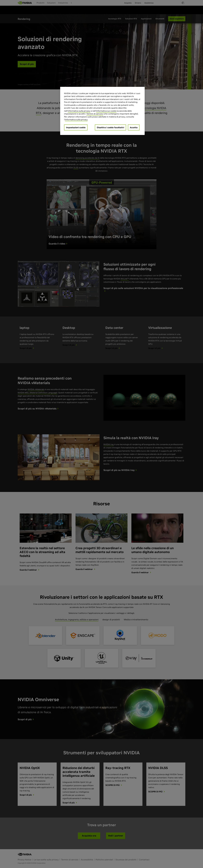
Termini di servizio (95, 114)
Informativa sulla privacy (79, 111)
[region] (102, 111)
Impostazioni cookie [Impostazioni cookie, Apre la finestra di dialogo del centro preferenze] (76, 127)
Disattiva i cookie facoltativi (110, 127)
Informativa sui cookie (106, 111)
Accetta (134, 127)
